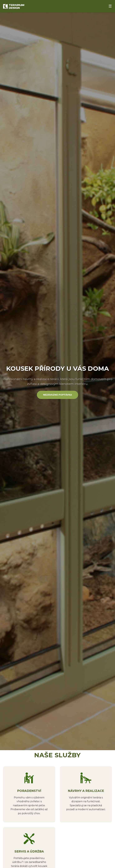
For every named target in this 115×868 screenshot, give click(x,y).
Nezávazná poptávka (57, 395)
